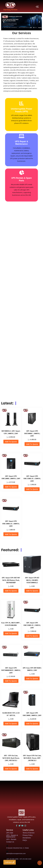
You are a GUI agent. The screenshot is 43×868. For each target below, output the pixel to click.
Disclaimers (27, 838)
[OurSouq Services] (10, 5)
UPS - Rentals (11, 839)
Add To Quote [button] (11, 442)
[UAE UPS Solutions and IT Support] (22, 813)
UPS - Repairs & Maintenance (12, 836)
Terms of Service (29, 833)
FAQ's (25, 840)
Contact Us (10, 842)
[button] (4, 22)
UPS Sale (10, 833)
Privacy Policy (28, 835)
